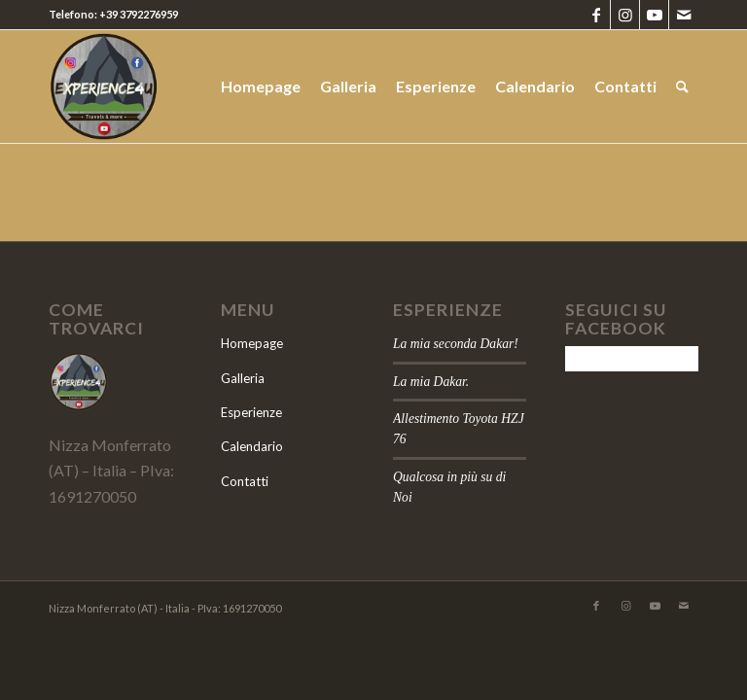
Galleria (243, 378)
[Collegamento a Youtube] (654, 15)
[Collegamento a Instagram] (625, 15)
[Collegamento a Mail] (684, 15)
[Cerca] (682, 87)
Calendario (252, 446)
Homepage (252, 343)
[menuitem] (261, 87)
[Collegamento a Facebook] (596, 15)
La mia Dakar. (431, 382)
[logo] (172, 87)
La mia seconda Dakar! (456, 344)
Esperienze (251, 412)
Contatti (245, 481)
